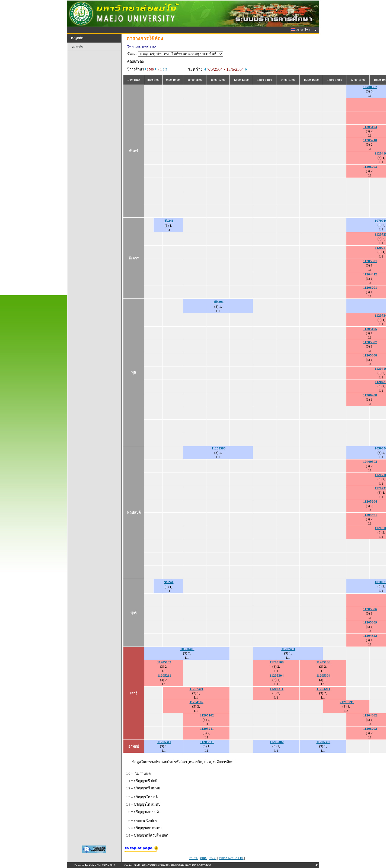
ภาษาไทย (302, 30)
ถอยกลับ (77, 47)
